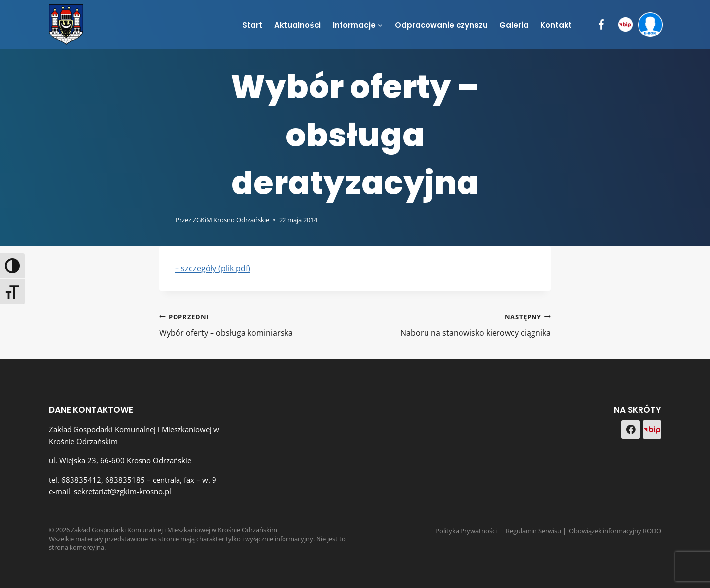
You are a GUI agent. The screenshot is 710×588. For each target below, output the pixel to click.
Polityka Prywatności (466, 531)
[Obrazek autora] (165, 220)
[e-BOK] (650, 25)
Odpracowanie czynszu (441, 25)
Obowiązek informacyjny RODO (615, 531)
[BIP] (625, 25)
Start (252, 25)
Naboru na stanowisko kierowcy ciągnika (457, 325)
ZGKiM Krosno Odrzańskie (231, 220)
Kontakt (556, 25)
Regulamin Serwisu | (537, 531)
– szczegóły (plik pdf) (213, 268)
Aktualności (297, 25)
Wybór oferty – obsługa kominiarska (253, 325)
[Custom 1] (652, 430)
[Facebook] (601, 25)
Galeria (514, 25)
